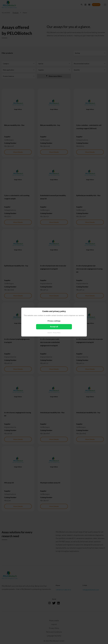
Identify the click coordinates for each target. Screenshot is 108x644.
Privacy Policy (57, 333)
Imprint (50, 333)
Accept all (54, 327)
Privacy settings (54, 321)
